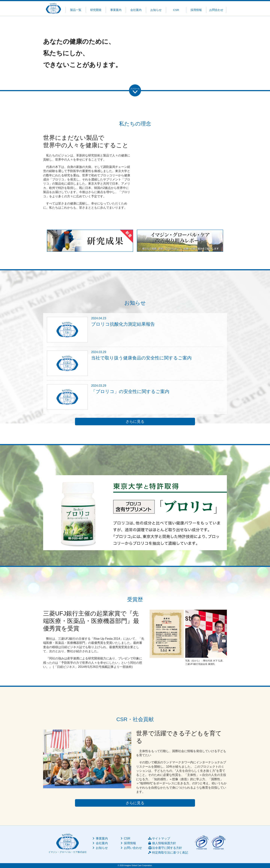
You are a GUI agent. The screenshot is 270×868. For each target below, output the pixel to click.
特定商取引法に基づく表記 (168, 853)
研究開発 (96, 10)
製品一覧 (76, 10)
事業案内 (116, 10)
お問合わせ (216, 10)
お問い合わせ (131, 848)
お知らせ (156, 10)
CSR (176, 10)
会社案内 (136, 10)
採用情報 (196, 10)
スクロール (135, 89)
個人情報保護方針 (162, 843)
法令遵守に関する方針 (165, 848)
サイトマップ (159, 838)
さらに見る (135, 422)
